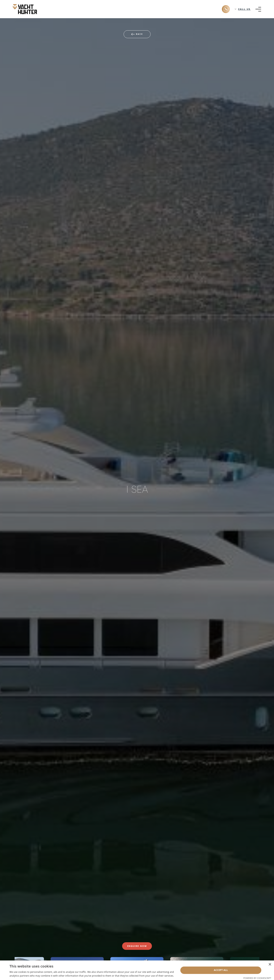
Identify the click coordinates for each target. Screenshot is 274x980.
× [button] (270, 965)
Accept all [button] (221, 970)
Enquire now (137, 946)
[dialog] (137, 970)
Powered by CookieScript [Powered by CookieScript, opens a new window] (257, 978)
